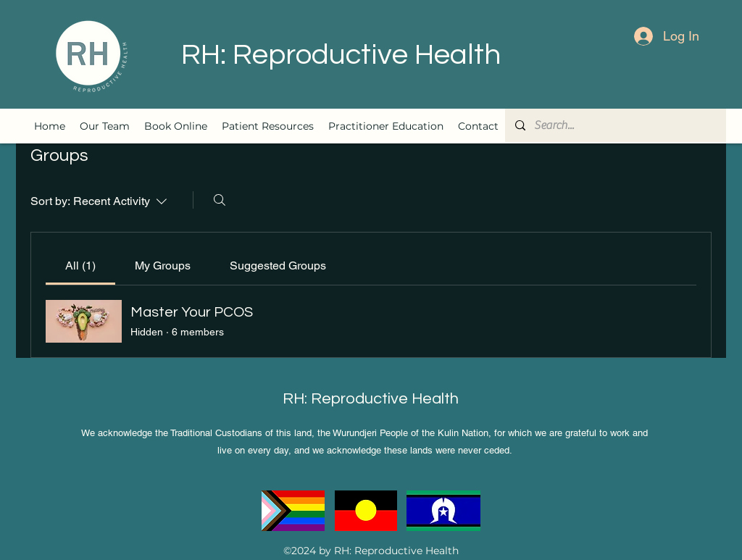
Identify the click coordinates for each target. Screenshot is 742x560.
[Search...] (615, 125)
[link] (80, 266)
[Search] (220, 200)
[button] (268, 126)
